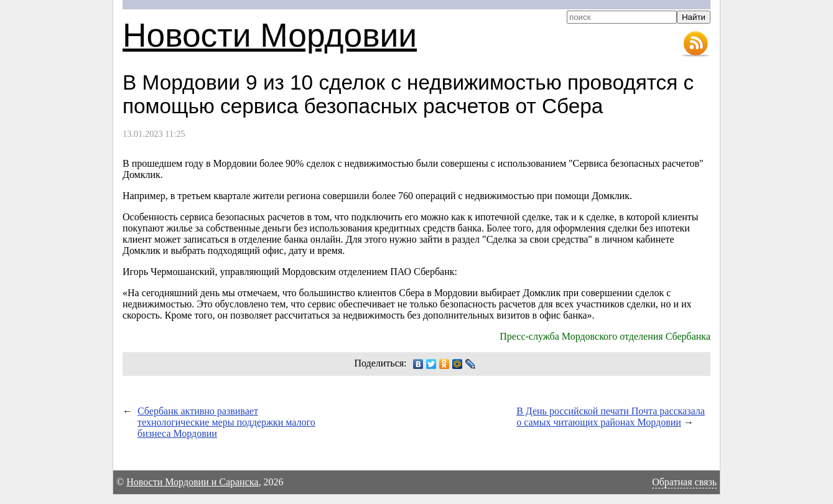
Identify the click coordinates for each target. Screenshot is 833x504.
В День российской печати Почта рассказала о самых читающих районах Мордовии (611, 417)
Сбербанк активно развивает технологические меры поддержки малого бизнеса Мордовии (226, 422)
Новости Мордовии (270, 35)
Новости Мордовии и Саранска (192, 482)
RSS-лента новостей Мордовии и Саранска (696, 44)
